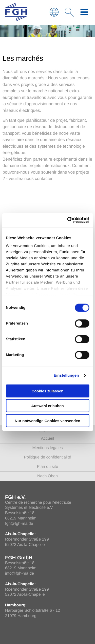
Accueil (48, 439)
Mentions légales (47, 448)
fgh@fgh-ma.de (19, 524)
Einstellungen (66, 375)
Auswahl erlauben (47, 406)
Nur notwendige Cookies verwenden (47, 420)
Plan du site (48, 467)
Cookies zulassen (48, 391)
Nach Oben (48, 476)
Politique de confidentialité (48, 457)
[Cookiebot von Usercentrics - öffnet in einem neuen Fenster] (68, 220)
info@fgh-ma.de (20, 573)
